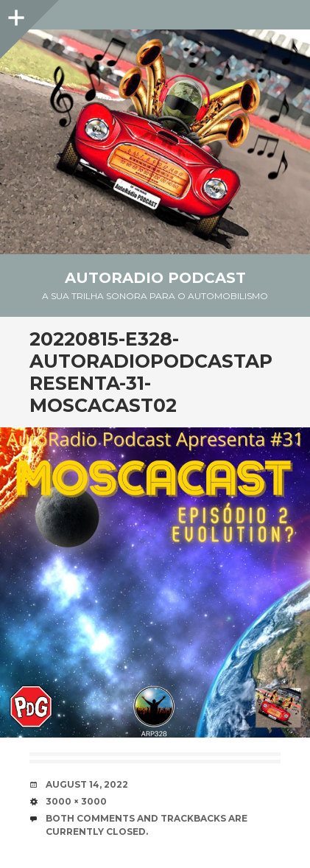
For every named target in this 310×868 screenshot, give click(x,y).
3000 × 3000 (76, 801)
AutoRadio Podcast (155, 278)
